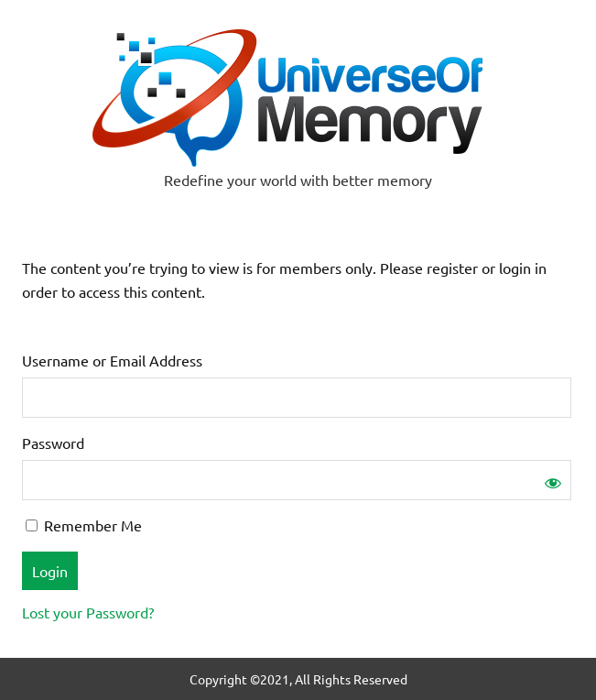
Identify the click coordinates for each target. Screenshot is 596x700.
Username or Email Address (112, 360)
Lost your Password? (88, 612)
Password (53, 443)
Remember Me (84, 525)
